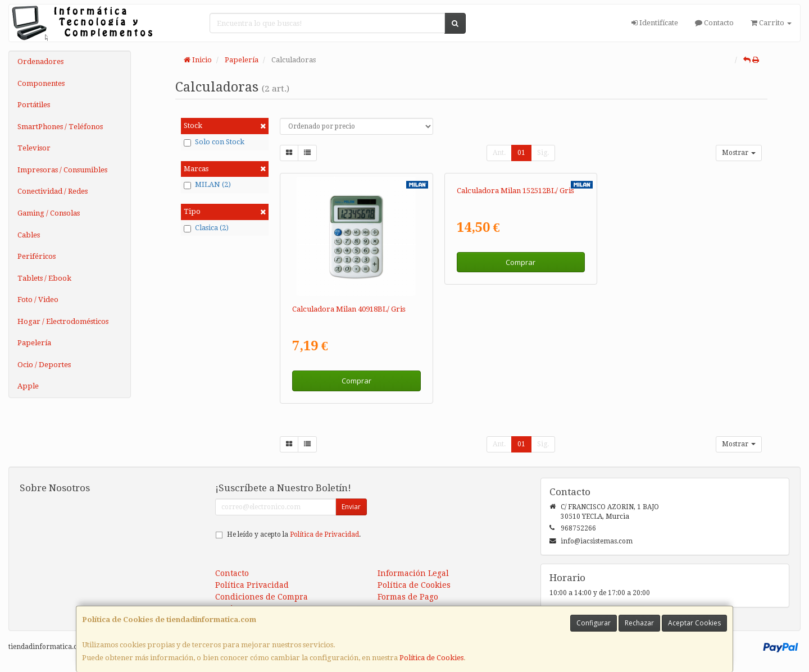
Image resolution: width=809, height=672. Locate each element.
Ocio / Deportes (44, 365)
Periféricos (37, 256)
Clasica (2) (206, 228)
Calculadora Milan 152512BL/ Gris (515, 309)
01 (521, 153)
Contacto (714, 23)
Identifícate (655, 23)
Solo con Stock (214, 142)
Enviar (351, 507)
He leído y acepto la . (294, 534)
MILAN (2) (207, 185)
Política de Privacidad (324, 534)
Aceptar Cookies (694, 623)
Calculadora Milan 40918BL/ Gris (349, 309)
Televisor (34, 148)
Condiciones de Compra (262, 597)
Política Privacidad (252, 585)
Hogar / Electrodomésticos (63, 321)
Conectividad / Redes (53, 191)
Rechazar (639, 623)
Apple (28, 386)
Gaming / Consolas (49, 213)
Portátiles (34, 105)
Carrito (771, 23)
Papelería (34, 343)
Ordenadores (40, 61)
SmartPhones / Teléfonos (60, 127)
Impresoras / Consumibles (62, 170)
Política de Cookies (431, 658)
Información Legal (413, 573)
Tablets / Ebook (44, 278)
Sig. (543, 153)
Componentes (41, 83)
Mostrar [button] (739, 153)
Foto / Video (38, 300)
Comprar (356, 381)
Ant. (499, 153)
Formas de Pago (408, 597)
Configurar (594, 623)
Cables (29, 235)
